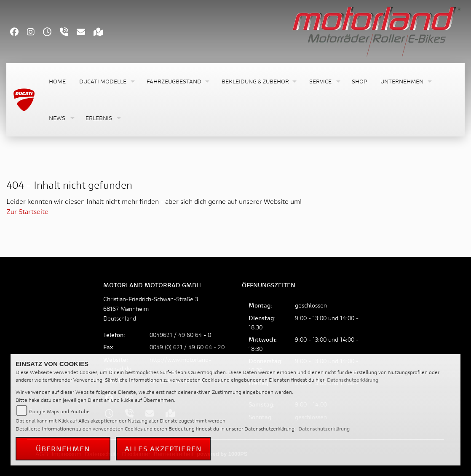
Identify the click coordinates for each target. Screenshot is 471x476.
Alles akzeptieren (163, 448)
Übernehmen (63, 448)
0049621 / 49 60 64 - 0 (180, 335)
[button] (106, 82)
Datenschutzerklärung (353, 380)
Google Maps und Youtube (59, 411)
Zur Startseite (27, 211)
